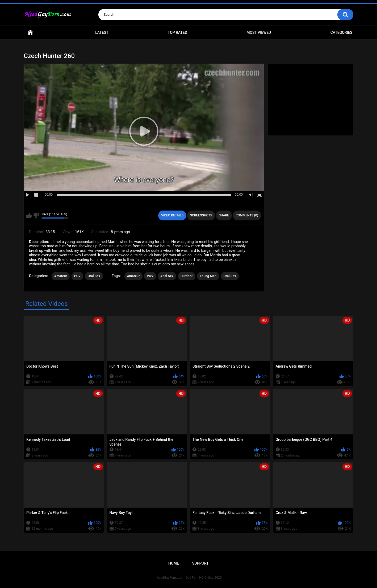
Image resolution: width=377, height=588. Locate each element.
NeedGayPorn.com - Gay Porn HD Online (185, 578)
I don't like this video (36, 216)
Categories (341, 32)
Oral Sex (94, 276)
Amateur (61, 276)
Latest (102, 32)
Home (30, 33)
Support (200, 563)
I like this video (29, 216)
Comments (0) (247, 215)
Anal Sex (167, 276)
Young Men (208, 276)
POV (77, 276)
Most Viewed (259, 32)
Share (224, 215)
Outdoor (187, 276)
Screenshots (201, 215)
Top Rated (177, 32)
